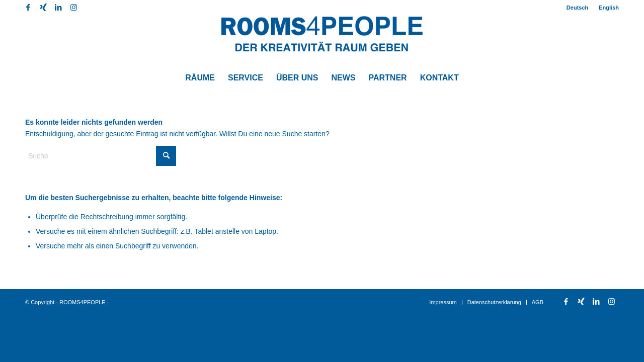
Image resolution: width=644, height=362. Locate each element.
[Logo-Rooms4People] (322, 40)
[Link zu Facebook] (28, 8)
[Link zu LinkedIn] (58, 8)
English (609, 8)
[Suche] (101, 156)
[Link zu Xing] (43, 8)
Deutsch (577, 8)
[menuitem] (578, 8)
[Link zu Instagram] (73, 8)
